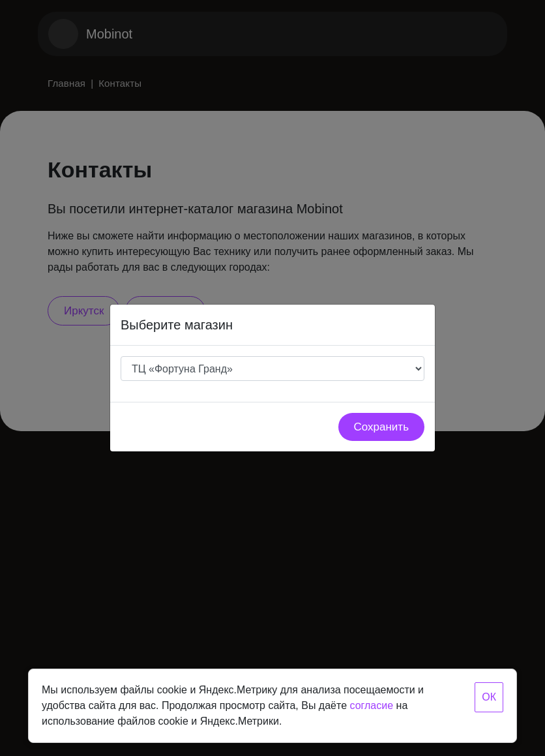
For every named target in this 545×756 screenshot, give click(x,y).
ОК (489, 697)
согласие (371, 705)
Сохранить (381, 427)
